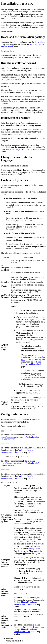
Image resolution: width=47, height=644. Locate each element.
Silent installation (13, 639)
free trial (38, 42)
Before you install (8, 18)
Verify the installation (15, 641)
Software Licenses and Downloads (31, 363)
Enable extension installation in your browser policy (29, 544)
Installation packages (18, 16)
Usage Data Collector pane (26, 149)
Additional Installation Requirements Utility (26, 603)
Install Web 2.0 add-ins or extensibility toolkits (23, 112)
